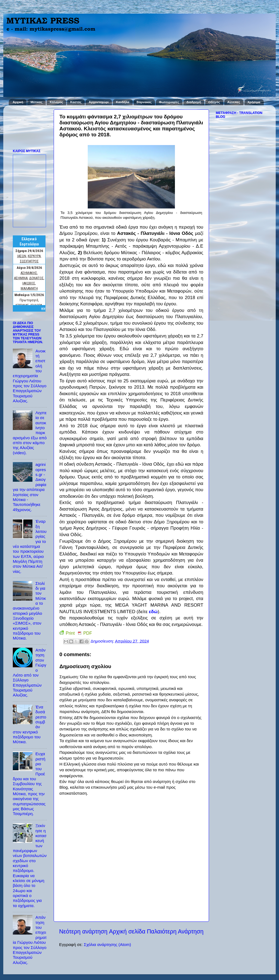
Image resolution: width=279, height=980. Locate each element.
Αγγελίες (234, 102)
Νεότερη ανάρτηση (83, 932)
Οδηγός (214, 102)
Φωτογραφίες (169, 102)
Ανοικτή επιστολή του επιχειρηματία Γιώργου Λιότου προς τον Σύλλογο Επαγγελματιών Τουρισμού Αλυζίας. (30, 376)
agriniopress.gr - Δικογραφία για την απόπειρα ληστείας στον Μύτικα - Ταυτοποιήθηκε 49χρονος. (30, 487)
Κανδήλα (123, 102)
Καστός (76, 102)
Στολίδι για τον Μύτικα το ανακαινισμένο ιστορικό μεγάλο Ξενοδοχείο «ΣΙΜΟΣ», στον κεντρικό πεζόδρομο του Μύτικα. (29, 611)
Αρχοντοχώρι (99, 102)
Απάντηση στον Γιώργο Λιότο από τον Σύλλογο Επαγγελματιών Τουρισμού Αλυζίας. (30, 672)
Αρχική (18, 102)
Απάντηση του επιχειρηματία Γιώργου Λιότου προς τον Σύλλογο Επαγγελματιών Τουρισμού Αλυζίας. (30, 940)
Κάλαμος (56, 102)
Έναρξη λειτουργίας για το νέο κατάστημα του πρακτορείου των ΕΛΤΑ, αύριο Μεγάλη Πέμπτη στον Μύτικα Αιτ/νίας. (30, 546)
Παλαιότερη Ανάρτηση (175, 932)
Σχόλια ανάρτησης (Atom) (107, 944)
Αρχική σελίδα (127, 932)
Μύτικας (37, 102)
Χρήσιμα (254, 102)
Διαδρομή (194, 102)
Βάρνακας (144, 102)
